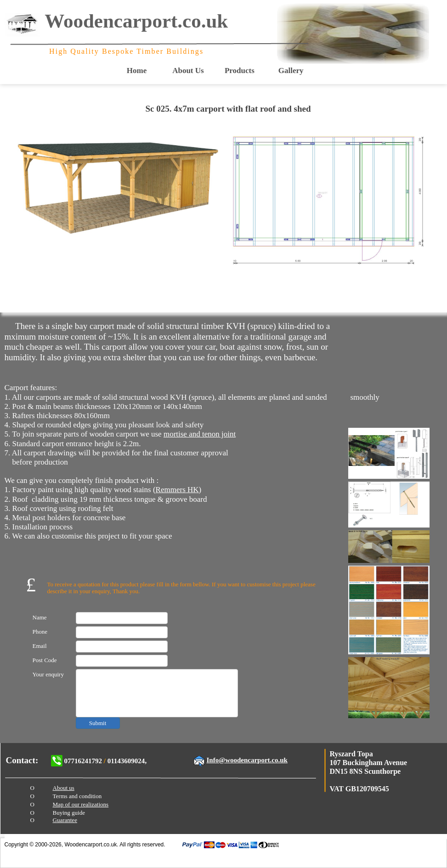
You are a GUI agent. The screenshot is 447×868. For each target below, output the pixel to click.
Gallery (291, 71)
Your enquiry (48, 674)
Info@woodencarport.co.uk (247, 760)
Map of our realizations (81, 804)
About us (64, 788)
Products (240, 71)
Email (40, 646)
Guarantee (65, 820)
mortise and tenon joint (200, 434)
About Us (188, 71)
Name (40, 617)
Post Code (45, 660)
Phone (40, 632)
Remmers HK (177, 490)
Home (137, 71)
